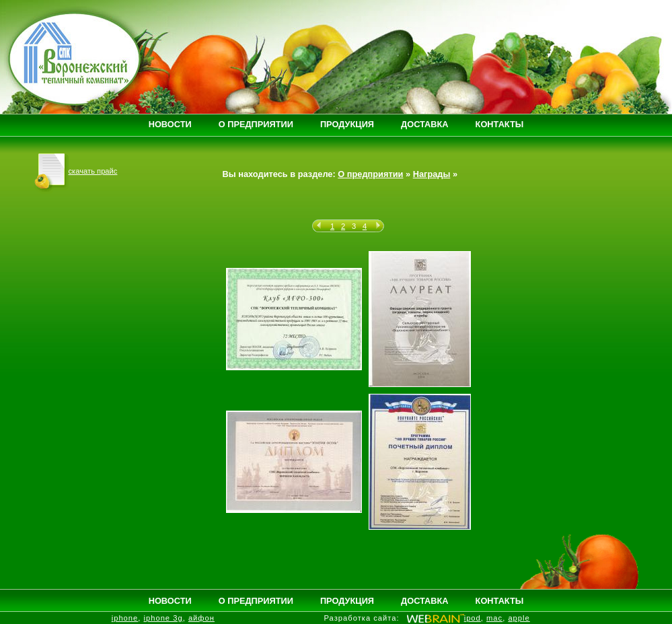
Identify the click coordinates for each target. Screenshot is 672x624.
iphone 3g (163, 618)
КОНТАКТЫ (500, 124)
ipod (473, 618)
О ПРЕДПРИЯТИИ (256, 124)
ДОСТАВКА (425, 124)
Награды (432, 174)
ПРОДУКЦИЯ (347, 124)
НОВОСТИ (170, 124)
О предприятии (370, 174)
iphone (125, 618)
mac (494, 618)
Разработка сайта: (362, 618)
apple (519, 618)
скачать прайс (76, 171)
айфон (201, 618)
